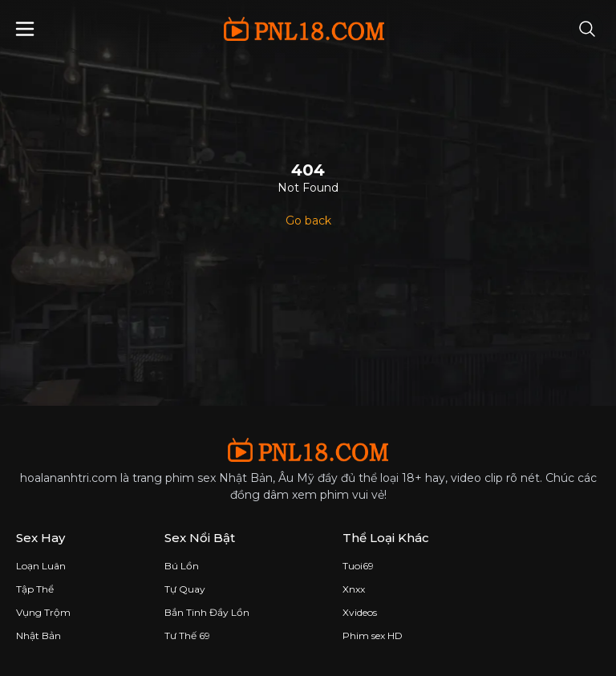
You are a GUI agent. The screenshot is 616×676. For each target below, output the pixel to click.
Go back (308, 221)
